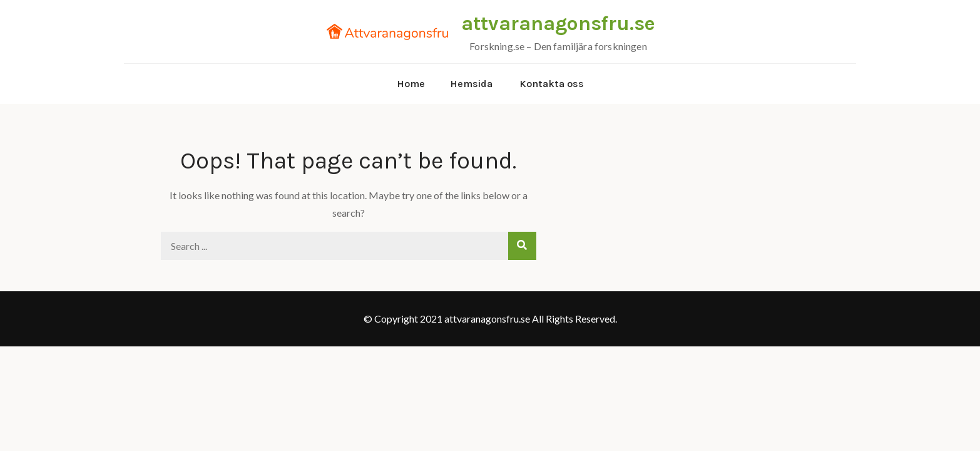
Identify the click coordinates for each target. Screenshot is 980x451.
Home (411, 84)
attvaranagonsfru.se (558, 23)
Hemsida (471, 84)
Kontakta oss (552, 84)
